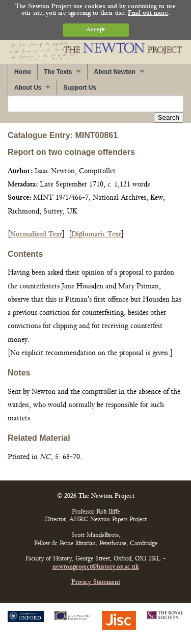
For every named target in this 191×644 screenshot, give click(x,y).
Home (23, 72)
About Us (28, 88)
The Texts (58, 72)
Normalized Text (36, 235)
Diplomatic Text (96, 235)
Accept (95, 30)
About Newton (114, 72)
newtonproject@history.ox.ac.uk (96, 567)
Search (169, 117)
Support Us (80, 88)
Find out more (148, 14)
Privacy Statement (96, 583)
